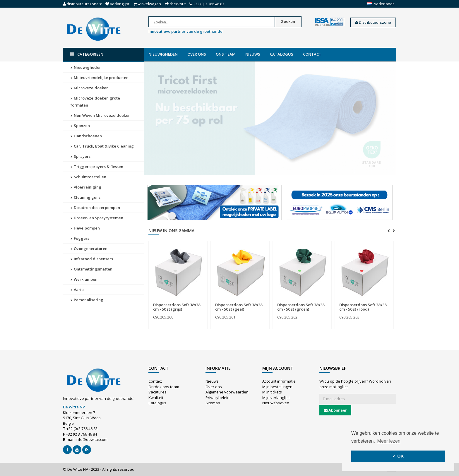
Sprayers (81, 156)
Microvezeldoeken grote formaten (95, 102)
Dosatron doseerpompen (95, 208)
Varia (77, 290)
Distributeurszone (373, 22)
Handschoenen (86, 136)
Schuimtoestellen (88, 177)
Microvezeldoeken (90, 88)
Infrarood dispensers (92, 259)
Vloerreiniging (86, 187)
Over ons (197, 54)
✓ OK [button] (398, 456)
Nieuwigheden (163, 54)
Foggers (80, 238)
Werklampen (84, 279)
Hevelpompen (85, 228)
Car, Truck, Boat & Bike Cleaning (102, 146)
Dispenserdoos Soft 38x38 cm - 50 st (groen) (301, 307)
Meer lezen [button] (389, 441)
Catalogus (282, 54)
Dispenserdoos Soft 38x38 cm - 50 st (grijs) (177, 307)
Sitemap (213, 403)
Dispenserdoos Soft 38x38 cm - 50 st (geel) (239, 307)
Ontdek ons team (164, 387)
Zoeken (288, 21)
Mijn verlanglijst (276, 398)
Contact (312, 54)
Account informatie (279, 381)
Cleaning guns (85, 197)
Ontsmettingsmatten (91, 269)
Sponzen (80, 126)
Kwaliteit (156, 398)
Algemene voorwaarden (227, 392)
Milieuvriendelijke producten (100, 78)
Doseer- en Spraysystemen (97, 218)
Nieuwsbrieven (276, 403)
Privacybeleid (217, 398)
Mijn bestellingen (277, 387)
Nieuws (253, 54)
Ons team (226, 54)
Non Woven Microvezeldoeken (101, 115)
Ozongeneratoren (89, 249)
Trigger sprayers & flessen (97, 167)
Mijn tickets (272, 392)
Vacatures (157, 392)
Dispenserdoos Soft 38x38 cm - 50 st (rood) (363, 307)
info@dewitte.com (91, 439)
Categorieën (87, 54)
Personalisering (87, 300)
